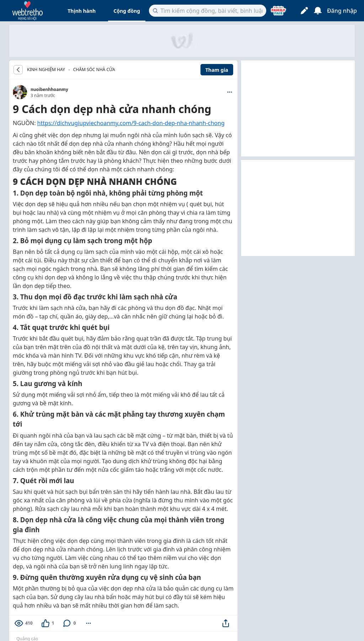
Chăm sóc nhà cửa (94, 70)
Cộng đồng (127, 11)
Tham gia (217, 70)
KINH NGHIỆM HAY (46, 70)
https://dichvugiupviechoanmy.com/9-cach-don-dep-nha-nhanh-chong (131, 123)
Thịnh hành (82, 11)
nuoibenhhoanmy (49, 89)
